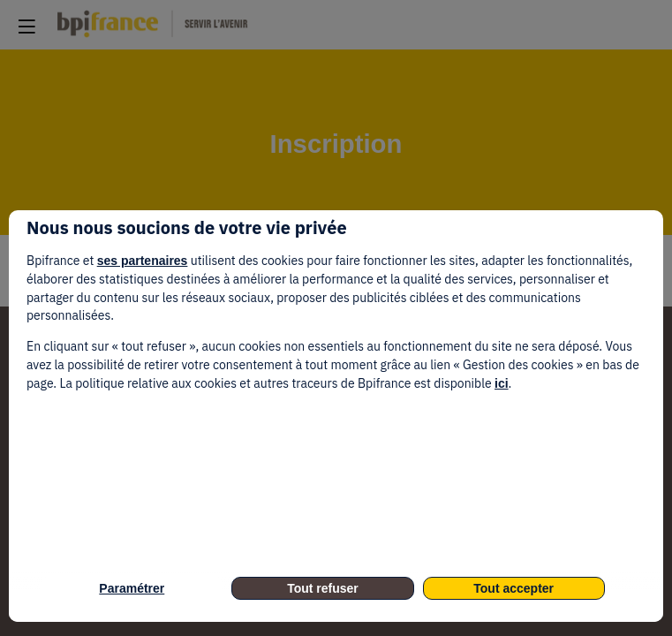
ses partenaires (143, 261)
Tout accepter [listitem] (513, 588)
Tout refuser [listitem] (323, 588)
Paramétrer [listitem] (132, 588)
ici (502, 383)
